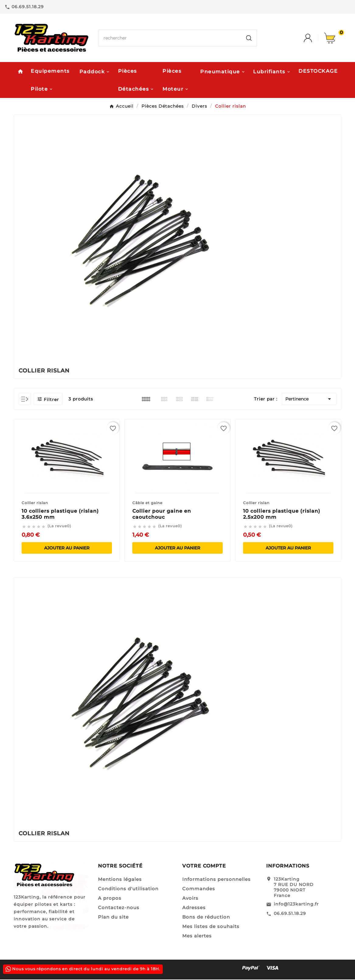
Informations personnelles (216, 880)
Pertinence (309, 400)
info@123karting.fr (296, 905)
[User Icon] (314, 38)
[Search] (249, 38)
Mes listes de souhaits (211, 927)
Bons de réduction (206, 918)
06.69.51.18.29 (290, 914)
